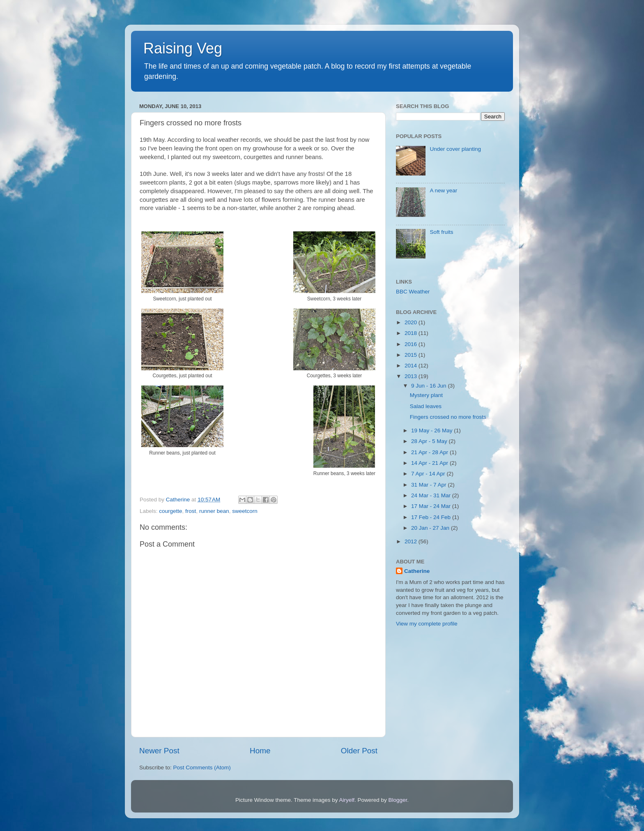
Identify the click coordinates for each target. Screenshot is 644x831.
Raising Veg (183, 48)
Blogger (398, 800)
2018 (412, 333)
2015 (412, 355)
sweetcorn (245, 511)
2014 (412, 366)
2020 (412, 322)
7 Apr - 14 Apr (429, 474)
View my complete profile (427, 624)
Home (260, 751)
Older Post (359, 751)
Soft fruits (441, 232)
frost (191, 511)
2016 (412, 344)
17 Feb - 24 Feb (432, 517)
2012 (412, 541)
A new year (443, 190)
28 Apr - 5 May (430, 441)
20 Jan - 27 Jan (431, 528)
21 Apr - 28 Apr (430, 452)
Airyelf (347, 800)
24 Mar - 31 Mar (432, 495)
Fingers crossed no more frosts (448, 417)
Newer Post (159, 751)
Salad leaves (426, 406)
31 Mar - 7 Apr (429, 485)
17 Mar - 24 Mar (432, 506)
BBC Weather (413, 292)
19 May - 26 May (432, 431)
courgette (170, 511)
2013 (412, 376)
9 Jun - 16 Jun (429, 386)
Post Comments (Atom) (202, 768)
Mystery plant (426, 395)
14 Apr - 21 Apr (430, 463)
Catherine (417, 571)
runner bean (214, 511)
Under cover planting (455, 149)
